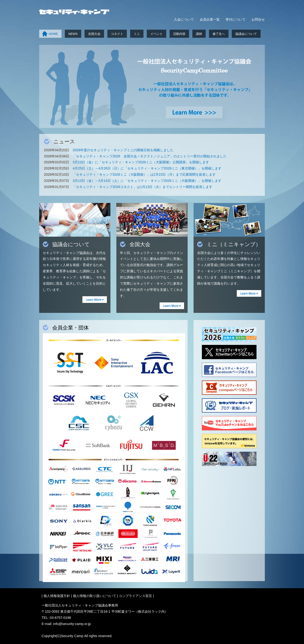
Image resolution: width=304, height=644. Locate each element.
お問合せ (258, 19)
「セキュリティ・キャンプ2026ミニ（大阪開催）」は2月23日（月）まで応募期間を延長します (144, 174)
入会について (184, 19)
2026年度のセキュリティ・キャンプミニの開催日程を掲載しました (123, 150)
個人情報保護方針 (57, 596)
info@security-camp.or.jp (72, 624)
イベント (157, 34)
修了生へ (219, 34)
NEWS (73, 34)
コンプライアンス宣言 (135, 596)
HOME (53, 34)
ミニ (137, 34)
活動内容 (179, 34)
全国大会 (94, 34)
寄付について (236, 19)
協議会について (246, 34)
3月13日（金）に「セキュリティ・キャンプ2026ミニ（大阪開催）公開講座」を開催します (141, 162)
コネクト (117, 34)
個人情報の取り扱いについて (95, 596)
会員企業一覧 (210, 19)
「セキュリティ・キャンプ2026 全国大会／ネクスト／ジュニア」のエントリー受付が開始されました (150, 156)
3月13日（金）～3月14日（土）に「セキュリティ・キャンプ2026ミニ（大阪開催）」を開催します (147, 181)
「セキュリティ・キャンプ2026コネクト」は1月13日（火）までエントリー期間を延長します (142, 187)
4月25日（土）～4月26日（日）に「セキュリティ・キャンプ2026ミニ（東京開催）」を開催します (147, 168)
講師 (199, 34)
